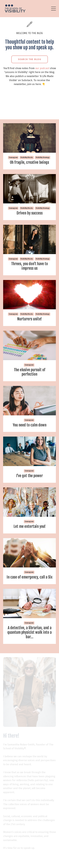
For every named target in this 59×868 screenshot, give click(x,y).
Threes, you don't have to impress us (29, 266)
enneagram (13, 158)
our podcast (42, 68)
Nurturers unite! (29, 319)
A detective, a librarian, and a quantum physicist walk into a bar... (29, 632)
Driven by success (30, 213)
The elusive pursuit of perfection (30, 372)
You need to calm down (30, 425)
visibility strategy (43, 158)
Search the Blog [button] (30, 59)
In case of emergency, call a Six (29, 577)
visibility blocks (27, 158)
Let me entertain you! (30, 526)
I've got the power (29, 476)
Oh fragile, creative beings (29, 162)
